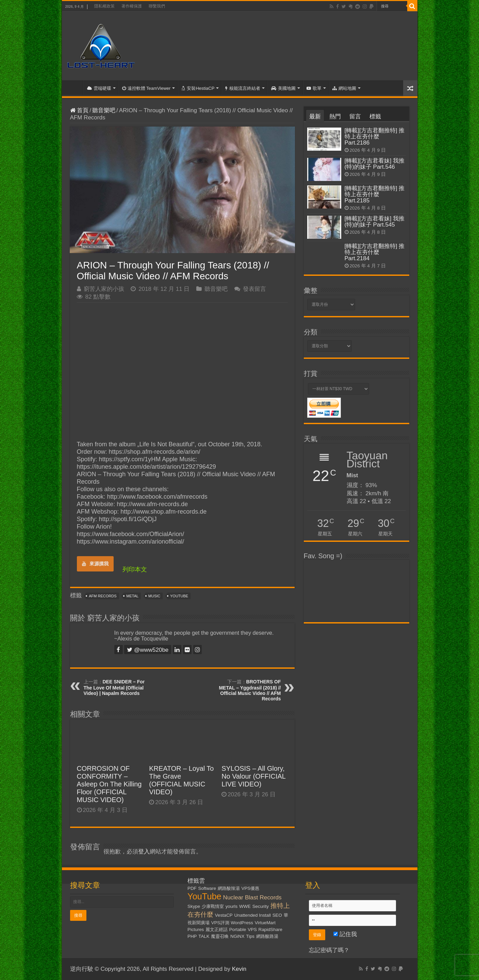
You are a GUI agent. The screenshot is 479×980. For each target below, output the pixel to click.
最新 (315, 117)
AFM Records (103, 596)
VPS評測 (220, 923)
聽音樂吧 (104, 110)
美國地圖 (283, 88)
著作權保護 (132, 6)
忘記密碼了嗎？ (329, 950)
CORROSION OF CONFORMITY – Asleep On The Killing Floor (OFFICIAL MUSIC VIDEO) (109, 784)
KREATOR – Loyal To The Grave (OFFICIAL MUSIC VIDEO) (181, 780)
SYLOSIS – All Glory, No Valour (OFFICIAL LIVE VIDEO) (253, 776)
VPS (252, 929)
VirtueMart (265, 923)
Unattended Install (252, 915)
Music (154, 596)
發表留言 (254, 289)
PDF (192, 888)
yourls (232, 906)
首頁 (74, 87)
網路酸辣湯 (229, 888)
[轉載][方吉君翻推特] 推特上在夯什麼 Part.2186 (375, 137)
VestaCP (224, 915)
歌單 (314, 88)
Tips (250, 936)
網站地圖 (344, 88)
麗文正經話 (217, 929)
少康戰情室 (213, 906)
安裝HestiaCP (198, 88)
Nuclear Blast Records (252, 897)
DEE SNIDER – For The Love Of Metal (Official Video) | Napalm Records (114, 687)
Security (261, 906)
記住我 (345, 934)
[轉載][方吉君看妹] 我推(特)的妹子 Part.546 (375, 164)
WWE (245, 906)
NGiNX (237, 936)
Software (207, 888)
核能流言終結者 (243, 88)
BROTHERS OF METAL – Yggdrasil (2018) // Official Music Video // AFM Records (250, 690)
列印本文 (135, 569)
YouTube (179, 596)
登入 (144, 852)
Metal (132, 596)
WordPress (242, 923)
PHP (192, 936)
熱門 (335, 117)
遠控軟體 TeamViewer (146, 88)
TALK (204, 936)
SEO (277, 915)
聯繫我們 (157, 6)
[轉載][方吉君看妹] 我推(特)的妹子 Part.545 (375, 222)
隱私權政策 (104, 6)
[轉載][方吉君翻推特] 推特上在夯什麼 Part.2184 (375, 252)
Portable (238, 929)
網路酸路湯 (267, 936)
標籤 (375, 117)
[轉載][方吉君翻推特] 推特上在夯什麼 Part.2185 (375, 194)
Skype (194, 906)
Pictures (196, 929)
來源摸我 (95, 564)
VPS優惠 (251, 888)
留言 (355, 117)
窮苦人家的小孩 (104, 289)
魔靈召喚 (220, 936)
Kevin (239, 969)
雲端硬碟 (99, 88)
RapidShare (270, 929)
